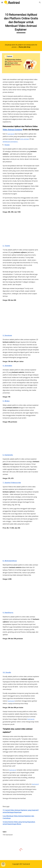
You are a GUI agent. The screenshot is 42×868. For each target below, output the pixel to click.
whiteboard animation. (10, 142)
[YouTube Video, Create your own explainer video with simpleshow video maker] (21, 596)
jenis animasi (25, 139)
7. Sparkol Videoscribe (12, 483)
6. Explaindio (8, 455)
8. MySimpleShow (10, 561)
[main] (21, 23)
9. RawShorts (8, 613)
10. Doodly (7, 672)
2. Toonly (6, 246)
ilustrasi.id (11, 134)
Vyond (7, 145)
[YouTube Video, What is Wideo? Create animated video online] (21, 438)
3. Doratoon (7, 335)
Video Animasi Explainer (13, 130)
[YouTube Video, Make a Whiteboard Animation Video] (21, 655)
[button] (2, 2)
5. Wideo (6, 401)
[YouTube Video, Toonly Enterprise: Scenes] (21, 318)
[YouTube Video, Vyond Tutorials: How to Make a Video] (21, 229)
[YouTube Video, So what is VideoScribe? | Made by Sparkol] (21, 544)
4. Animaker (7, 366)
